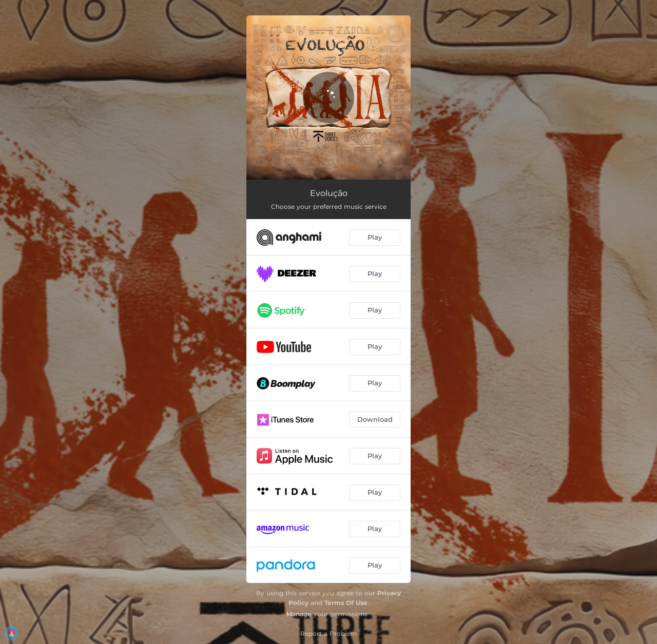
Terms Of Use (346, 603)
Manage (299, 614)
